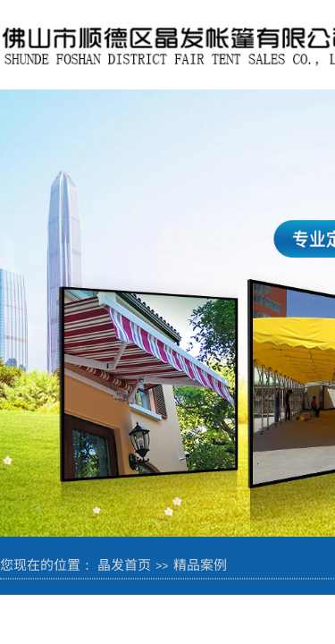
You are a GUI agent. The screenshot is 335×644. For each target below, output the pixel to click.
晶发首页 (124, 564)
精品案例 (200, 564)
